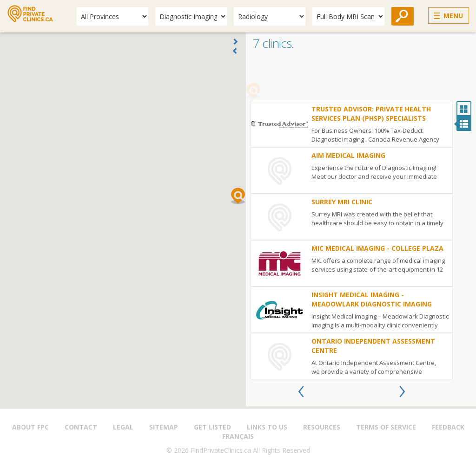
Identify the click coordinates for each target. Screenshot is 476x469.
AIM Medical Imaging (348, 155)
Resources (322, 427)
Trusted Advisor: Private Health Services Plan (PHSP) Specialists (371, 114)
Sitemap (164, 427)
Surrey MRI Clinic (342, 202)
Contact (81, 427)
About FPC (30, 427)
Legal (123, 427)
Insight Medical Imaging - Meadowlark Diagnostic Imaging (372, 299)
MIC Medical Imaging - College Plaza (377, 248)
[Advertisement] (361, 78)
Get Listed (212, 427)
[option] (352, 240)
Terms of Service (386, 427)
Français (238, 436)
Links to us (267, 427)
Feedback (448, 427)
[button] (238, 196)
